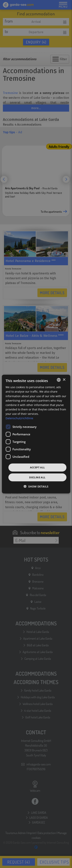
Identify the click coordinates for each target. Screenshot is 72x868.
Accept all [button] (37, 467)
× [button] (64, 380)
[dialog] (36, 434)
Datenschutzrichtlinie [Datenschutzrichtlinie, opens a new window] (19, 418)
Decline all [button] (37, 477)
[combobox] (59, 380)
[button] (36, 486)
